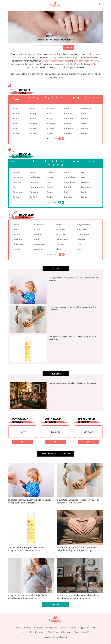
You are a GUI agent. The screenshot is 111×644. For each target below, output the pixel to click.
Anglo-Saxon (83, 224)
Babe (50, 114)
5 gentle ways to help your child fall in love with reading (72, 383)
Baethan (86, 182)
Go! (23, 442)
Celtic (37, 239)
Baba (32, 109)
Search (68, 48)
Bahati (50, 128)
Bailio (50, 197)
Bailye (84, 197)
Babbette (86, 109)
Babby (33, 114)
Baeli (84, 123)
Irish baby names (83, 61)
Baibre (85, 128)
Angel (59, 224)
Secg (23, 432)
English (46, 61)
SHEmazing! (66, 632)
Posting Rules (51, 628)
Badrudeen (70, 177)
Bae (15, 123)
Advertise (27, 628)
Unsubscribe (27, 632)
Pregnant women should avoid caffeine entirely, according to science (28, 597)
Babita (16, 119)
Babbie (16, 114)
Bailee (33, 133)
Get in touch (40, 632)
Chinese (81, 239)
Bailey (84, 133)
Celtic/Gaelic (62, 239)
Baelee (33, 123)
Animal (16, 229)
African (16, 224)
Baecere (17, 182)
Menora (88, 432)
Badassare (35, 177)
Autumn (17, 234)
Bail (66, 192)
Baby (50, 119)
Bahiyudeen (19, 192)
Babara (51, 109)
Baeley (68, 123)
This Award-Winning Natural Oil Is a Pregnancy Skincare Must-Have (26, 549)
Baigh (50, 192)
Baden (85, 119)
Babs (32, 119)
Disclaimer (38, 628)
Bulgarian (61, 234)
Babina (85, 114)
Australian (82, 229)
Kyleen (55, 432)
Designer (39, 249)
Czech (80, 244)
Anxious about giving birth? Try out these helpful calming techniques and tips (78, 549)
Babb (67, 109)
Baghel (51, 187)
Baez (15, 128)
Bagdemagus (37, 187)
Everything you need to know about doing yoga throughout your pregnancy (78, 597)
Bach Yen (69, 119)
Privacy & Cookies (68, 628)
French (65, 61)
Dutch (80, 249)
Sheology (63, 637)
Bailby (84, 192)
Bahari (33, 128)
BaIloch (68, 197)
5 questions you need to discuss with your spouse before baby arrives (78, 501)
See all (56, 604)
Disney (59, 249)
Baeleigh (51, 123)
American (55, 61)
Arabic (37, 229)
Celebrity (17, 239)
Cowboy (60, 244)
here (60, 77)
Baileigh (68, 133)
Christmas (18, 244)
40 (54, 139)
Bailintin (34, 197)
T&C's (94, 628)
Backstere (18, 177)
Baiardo (34, 192)
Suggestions (84, 628)
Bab (15, 109)
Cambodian (83, 234)
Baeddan (34, 182)
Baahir (16, 172)
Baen (50, 182)
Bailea (16, 133)
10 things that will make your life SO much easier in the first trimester (29, 501)
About (17, 628)
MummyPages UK (82, 632)
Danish (16, 249)
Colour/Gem (40, 244)
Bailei (50, 133)
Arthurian (61, 229)
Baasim (51, 172)
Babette (68, 114)
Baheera (68, 128)
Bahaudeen (87, 187)
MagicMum (53, 632)
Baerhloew (70, 182)
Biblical (38, 234)
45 (55, 202)
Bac (83, 172)
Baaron (33, 172)
